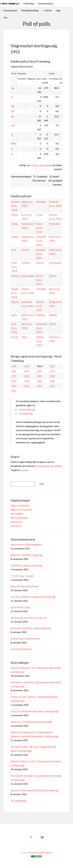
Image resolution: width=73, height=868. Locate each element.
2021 (52, 386)
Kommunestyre (45, 3)
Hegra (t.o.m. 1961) (39, 228)
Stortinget (14, 3)
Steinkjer (41, 315)
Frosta (39, 215)
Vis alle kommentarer (21, 649)
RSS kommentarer (19, 518)
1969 (40, 371)
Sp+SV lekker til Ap (20, 607)
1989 (52, 376)
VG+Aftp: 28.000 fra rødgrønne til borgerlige (33, 597)
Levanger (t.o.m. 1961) (41, 254)
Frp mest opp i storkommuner (25, 638)
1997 (27, 381)
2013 (27, 386)
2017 (40, 386)
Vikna (24, 337)
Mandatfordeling (30, 10)
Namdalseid (55, 263)
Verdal (52, 324)
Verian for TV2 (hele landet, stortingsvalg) (31, 722)
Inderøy (15, 237)
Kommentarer (10, 10)
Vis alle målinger (19, 801)
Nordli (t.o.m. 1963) (39, 280)
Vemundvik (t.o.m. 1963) (42, 328)
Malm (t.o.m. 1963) (14, 267)
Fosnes (15, 215)
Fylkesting (29, 3)
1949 (27, 366)
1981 (27, 376)
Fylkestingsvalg (27, 409)
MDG (14, 143)
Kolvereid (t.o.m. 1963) (41, 241)
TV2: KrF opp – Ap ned (22, 576)
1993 (14, 381)
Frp (13, 106)
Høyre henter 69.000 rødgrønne (26, 544)
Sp (12, 116)
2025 (14, 391)
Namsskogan (28, 276)
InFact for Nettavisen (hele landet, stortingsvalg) (35, 711)
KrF (13, 125)
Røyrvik (15, 302)
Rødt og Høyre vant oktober (25, 586)
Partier (48, 10)
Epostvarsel (16, 522)
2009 (14, 386)
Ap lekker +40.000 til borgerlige (27, 555)
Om (5, 17)
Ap (13, 88)
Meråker (26, 263)
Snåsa (14, 315)
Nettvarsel (16, 526)
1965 (27, 371)
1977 (14, 376)
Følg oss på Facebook (21, 509)
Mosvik (40, 263)
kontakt (24, 470)
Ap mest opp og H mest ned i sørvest (29, 618)
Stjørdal (53, 315)
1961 (14, 371)
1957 (52, 366)
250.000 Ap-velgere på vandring (27, 565)
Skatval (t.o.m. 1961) (40, 306)
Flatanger (41, 202)
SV (13, 111)
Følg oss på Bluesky (20, 505)
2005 (52, 381)
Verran (14, 337)
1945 (14, 366)
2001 (40, 381)
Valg (58, 10)
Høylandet (54, 224)
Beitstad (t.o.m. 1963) (15, 206)
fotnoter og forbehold (41, 165)
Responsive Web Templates (41, 852)
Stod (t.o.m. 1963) (14, 328)
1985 (40, 376)
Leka (14, 250)
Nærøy (53, 276)
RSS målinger (17, 513)
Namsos (15, 276)
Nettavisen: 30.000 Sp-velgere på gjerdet (31, 628)
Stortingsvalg (26, 413)
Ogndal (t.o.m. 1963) (15, 293)
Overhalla (41, 289)
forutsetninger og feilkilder (49, 466)
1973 (52, 371)
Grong (14, 224)
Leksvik (25, 250)
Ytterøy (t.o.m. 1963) (40, 341)
